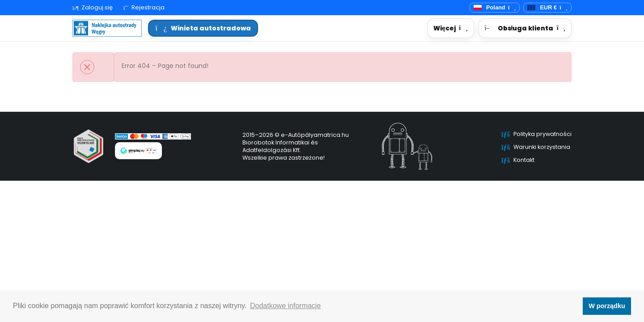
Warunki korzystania (542, 147)
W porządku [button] (607, 306)
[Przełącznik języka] (495, 8)
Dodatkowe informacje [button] (285, 306)
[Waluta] (547, 8)
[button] (451, 28)
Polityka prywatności (542, 134)
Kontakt (524, 160)
